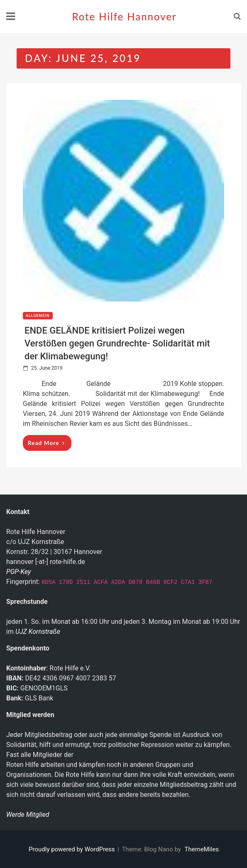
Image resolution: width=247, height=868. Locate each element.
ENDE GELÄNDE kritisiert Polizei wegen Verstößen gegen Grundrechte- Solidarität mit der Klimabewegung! (117, 343)
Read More (46, 443)
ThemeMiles (202, 849)
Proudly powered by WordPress (72, 849)
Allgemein (38, 316)
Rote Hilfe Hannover (124, 16)
